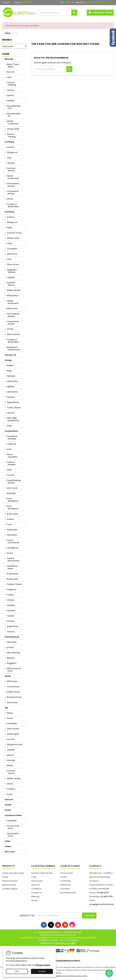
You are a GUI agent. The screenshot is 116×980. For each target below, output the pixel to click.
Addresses (66, 885)
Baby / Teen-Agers (13, 65)
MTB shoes (12, 681)
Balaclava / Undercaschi (14, 348)
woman (11, 739)
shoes (8, 676)
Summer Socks (14, 233)
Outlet (8, 805)
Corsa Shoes (13, 687)
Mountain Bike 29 (14, 115)
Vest (9, 158)
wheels (10, 600)
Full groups (12, 530)
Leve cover (12, 488)
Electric (10, 95)
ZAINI (9, 426)
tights (10, 228)
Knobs (10, 553)
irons (9, 449)
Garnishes (12, 535)
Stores (34, 900)
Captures (12, 444)
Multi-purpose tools (14, 670)
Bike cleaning (14, 653)
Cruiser (10, 90)
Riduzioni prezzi (10, 881)
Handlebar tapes (12, 567)
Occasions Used (13, 815)
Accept (42, 971)
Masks (10, 766)
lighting (10, 386)
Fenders (11, 397)
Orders (64, 877)
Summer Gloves (11, 169)
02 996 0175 (27, 2)
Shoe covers (13, 264)
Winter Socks (13, 238)
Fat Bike (11, 101)
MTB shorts (12, 308)
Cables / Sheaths (11, 463)
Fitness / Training (11, 135)
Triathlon (11, 789)
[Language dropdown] (67, 3)
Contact (6, 2)
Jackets (11, 163)
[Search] (58, 13)
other (8, 841)
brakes (10, 519)
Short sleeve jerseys (13, 185)
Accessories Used (13, 827)
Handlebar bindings (12, 437)
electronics (12, 381)
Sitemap (35, 896)
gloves (10, 755)
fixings (8, 360)
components (11, 431)
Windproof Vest (15, 744)
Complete (12, 249)
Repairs (11, 658)
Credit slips (66, 881)
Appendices (13, 402)
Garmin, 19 (10, 355)
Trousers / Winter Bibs (13, 205)
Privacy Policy (43, 965)
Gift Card (10, 852)
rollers (8, 846)
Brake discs (13, 514)
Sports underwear (13, 302)
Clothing (9, 142)
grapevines (13, 626)
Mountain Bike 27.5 (14, 107)
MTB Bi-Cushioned (13, 122)
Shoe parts (12, 702)
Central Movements (13, 560)
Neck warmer (14, 334)
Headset (11, 611)
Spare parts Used (13, 835)
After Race (12, 254)
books (8, 810)
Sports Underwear (13, 177)
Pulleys (10, 595)
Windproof (12, 152)
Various (11, 413)
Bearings (11, 493)
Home (6, 54)
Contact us (37, 893)
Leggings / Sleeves (12, 271)
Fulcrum (9, 800)
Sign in (88, 2)
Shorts (10, 199)
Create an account (104, 2)
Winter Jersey (14, 778)
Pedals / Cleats (14, 584)
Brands (7, 40)
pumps (10, 647)
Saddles (11, 605)
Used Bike (12, 821)
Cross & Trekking (11, 84)
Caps (10, 243)
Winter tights (13, 734)
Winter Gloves (14, 290)
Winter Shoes (13, 692)
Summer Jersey (11, 772)
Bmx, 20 (11, 72)
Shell (9, 470)
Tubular (11, 616)
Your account (70, 866)
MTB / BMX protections (13, 419)
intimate (11, 760)
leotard (11, 147)
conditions (36, 889)
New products (9, 885)
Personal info (67, 873)
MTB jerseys (13, 296)
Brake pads (13, 574)
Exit (17, 971)
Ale (6, 708)
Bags (9, 371)
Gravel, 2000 (13, 129)
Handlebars (13, 548)
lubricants (12, 642)
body (10, 794)
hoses (10, 718)
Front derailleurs (13, 500)
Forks (10, 524)
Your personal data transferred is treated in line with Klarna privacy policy (58, 976)
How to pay (37, 881)
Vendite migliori (10, 889)
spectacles (12, 392)
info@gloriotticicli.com (101, 904)
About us (36, 885)
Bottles (10, 365)
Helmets (11, 376)
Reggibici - (12, 663)
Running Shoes (14, 697)
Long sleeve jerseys (13, 192)
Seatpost (11, 589)
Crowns (11, 475)
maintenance (12, 637)
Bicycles (9, 59)
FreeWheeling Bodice (14, 482)
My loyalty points (68, 893)
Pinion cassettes (12, 456)
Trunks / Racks (14, 408)
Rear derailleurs (13, 507)
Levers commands (13, 541)
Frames (11, 621)
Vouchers (65, 889)
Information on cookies (65, 943)
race (9, 77)
